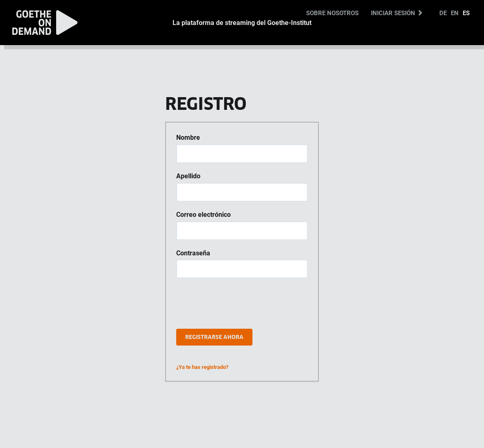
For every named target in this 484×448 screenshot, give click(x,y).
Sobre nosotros (332, 13)
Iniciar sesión (397, 13)
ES (466, 13)
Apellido (188, 176)
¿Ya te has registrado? (202, 367)
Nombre (188, 137)
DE (443, 13)
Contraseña (193, 253)
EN (455, 13)
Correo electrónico (203, 214)
